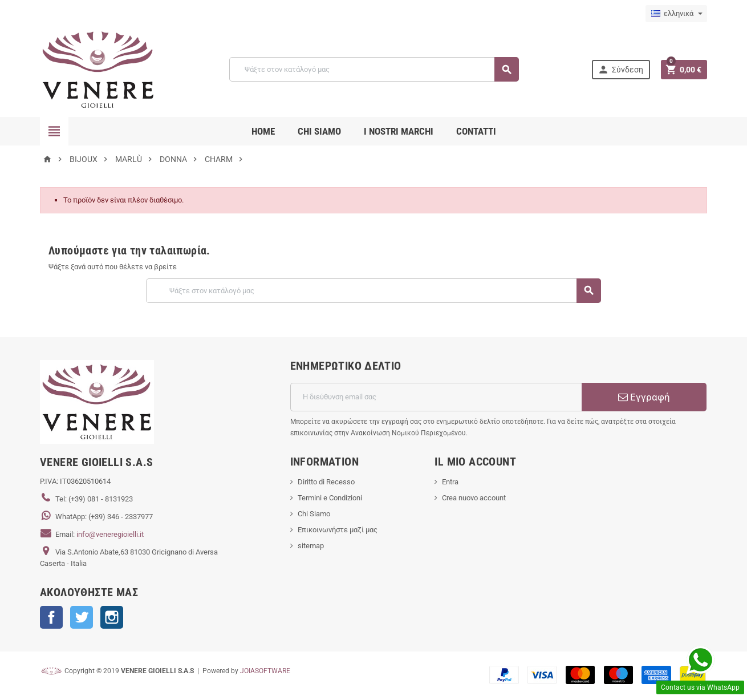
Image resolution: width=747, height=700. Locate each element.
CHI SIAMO (319, 131)
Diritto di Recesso (326, 482)
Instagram (112, 617)
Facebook (51, 617)
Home (263, 131)
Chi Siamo (314, 514)
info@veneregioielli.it (110, 534)
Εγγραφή (644, 397)
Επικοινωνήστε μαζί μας (338, 530)
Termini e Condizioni (330, 498)
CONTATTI (476, 131)
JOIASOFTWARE (265, 671)
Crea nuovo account (474, 498)
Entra (450, 482)
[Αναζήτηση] (374, 69)
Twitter (82, 617)
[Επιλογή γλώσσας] (676, 14)
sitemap (311, 546)
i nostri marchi (399, 131)
